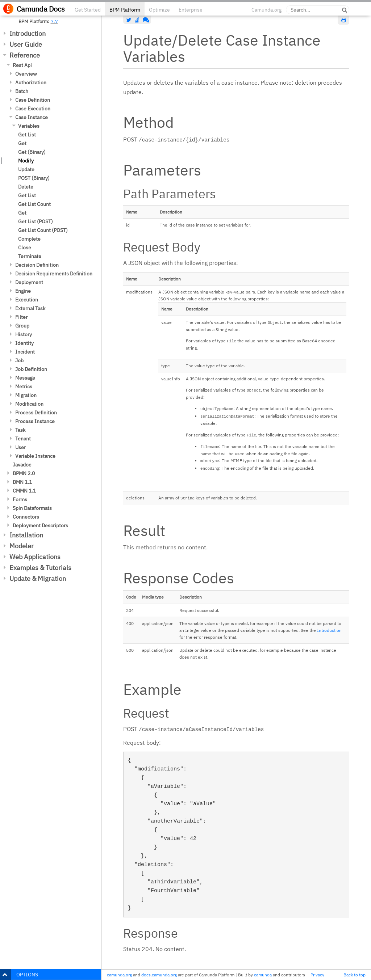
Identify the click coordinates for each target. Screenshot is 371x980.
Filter (21, 317)
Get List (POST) (36, 221)
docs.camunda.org (159, 975)
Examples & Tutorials (40, 568)
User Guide (26, 44)
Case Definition (33, 100)
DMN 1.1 (22, 482)
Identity (24, 343)
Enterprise (191, 10)
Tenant (23, 439)
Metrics (24, 386)
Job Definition (31, 369)
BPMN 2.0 (24, 473)
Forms (20, 499)
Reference (25, 55)
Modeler (22, 546)
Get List (27, 135)
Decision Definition (37, 265)
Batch (22, 91)
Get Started (88, 10)
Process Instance (35, 421)
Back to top (355, 975)
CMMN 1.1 (24, 491)
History (24, 334)
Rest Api (22, 65)
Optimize (159, 10)
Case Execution (33, 109)
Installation (26, 535)
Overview (26, 74)
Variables (29, 126)
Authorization (31, 83)
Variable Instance (35, 456)
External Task (30, 308)
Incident (25, 352)
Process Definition (36, 413)
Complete (29, 239)
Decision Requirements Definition (54, 274)
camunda (263, 975)
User (20, 447)
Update (26, 169)
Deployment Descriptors (40, 525)
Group (22, 326)
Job (19, 360)
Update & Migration (38, 578)
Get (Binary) (32, 152)
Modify (26, 161)
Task (20, 430)
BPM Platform (125, 10)
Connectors (26, 517)
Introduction (28, 33)
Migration (26, 395)
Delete (26, 187)
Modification (29, 404)
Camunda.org (266, 10)
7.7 (54, 21)
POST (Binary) (34, 178)
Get (22, 143)
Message (25, 378)
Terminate (30, 256)
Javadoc (22, 465)
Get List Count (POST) (43, 230)
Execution (27, 300)
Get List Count (34, 204)
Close (25, 248)
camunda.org (119, 975)
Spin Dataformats (32, 508)
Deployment (29, 282)
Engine (23, 291)
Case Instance (32, 117)
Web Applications (35, 557)
